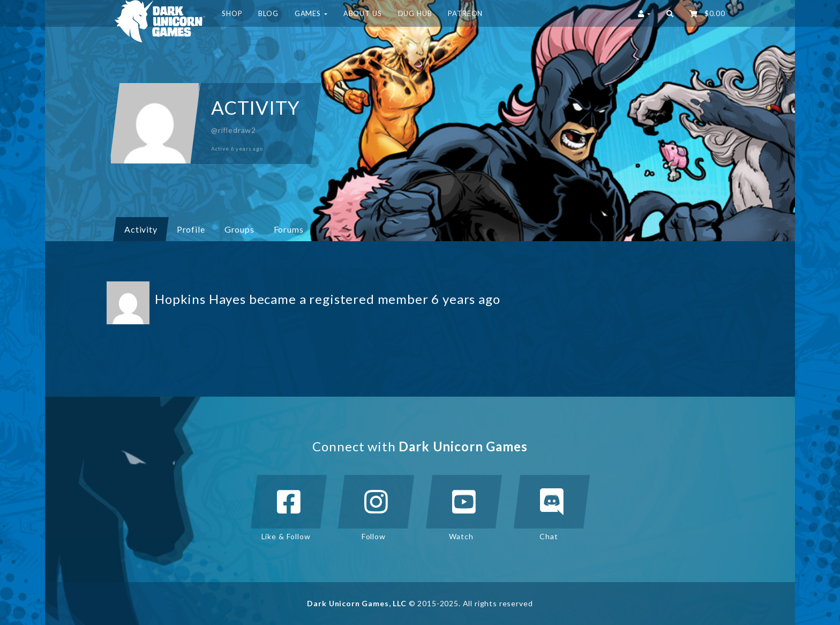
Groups (243, 229)
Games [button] (311, 13)
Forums (289, 229)
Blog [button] (268, 13)
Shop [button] (232, 13)
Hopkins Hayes (200, 299)
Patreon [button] (465, 13)
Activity (141, 229)
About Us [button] (363, 13)
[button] (670, 13)
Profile (191, 229)
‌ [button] (707, 13)
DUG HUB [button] (415, 13)
